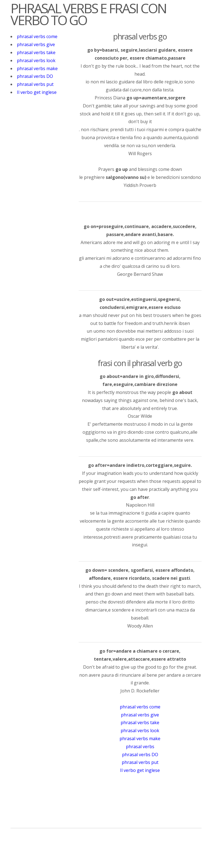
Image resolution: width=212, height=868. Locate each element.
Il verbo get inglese (37, 92)
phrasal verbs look (36, 60)
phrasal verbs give (36, 44)
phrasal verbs (140, 747)
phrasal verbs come (37, 36)
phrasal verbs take (36, 52)
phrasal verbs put (35, 84)
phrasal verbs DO (35, 76)
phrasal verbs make (37, 68)
